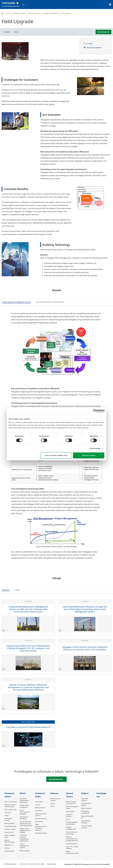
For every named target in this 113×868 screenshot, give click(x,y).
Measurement (40, 808)
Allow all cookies (89, 455)
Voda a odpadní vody (10, 836)
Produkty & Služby (19, 13)
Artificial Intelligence (70, 828)
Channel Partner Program (87, 827)
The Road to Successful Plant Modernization (27, 727)
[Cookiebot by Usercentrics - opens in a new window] (95, 411)
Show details (95, 448)
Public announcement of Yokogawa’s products (41, 827)
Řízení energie (25, 851)
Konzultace (39, 811)
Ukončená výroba (41, 833)
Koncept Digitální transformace (72, 823)
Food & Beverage (10, 826)
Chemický (8, 813)
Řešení (23, 793)
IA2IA (68, 819)
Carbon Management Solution (24, 846)
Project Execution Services (41, 815)
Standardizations (72, 844)
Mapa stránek (52, 864)
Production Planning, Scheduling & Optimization (24, 838)
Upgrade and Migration (51, 13)
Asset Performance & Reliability (25, 812)
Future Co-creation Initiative (72, 848)
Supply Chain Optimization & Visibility (25, 830)
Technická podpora (94, 48)
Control (38, 805)
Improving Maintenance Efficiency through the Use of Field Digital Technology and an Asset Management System (85, 609)
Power (7, 816)
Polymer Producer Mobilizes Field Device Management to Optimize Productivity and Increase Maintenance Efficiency (28, 687)
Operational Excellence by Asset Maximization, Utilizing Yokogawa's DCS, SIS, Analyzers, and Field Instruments (28, 648)
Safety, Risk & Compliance (24, 806)
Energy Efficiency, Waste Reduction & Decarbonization (26, 824)
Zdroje (53, 803)
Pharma (7, 848)
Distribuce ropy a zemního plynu (10, 806)
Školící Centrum (86, 808)
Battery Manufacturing (9, 841)
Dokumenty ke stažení (55, 799)
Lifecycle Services (34, 13)
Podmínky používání (10, 864)
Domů (8, 13)
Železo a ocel (9, 832)
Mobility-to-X (9, 845)
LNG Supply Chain (10, 809)
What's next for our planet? (71, 803)
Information (39, 802)
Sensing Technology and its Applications (71, 839)
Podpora (85, 793)
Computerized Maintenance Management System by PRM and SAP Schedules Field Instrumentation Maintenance (28, 609)
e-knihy (89, 44)
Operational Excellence (24, 818)
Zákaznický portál (87, 816)
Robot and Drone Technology (72, 833)
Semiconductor (9, 851)
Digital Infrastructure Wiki (72, 852)
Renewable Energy (8, 819)
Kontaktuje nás (103, 32)
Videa (52, 806)
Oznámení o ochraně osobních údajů (32, 864)
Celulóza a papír (10, 829)
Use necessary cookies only (56, 455)
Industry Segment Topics (72, 807)
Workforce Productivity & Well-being (24, 800)
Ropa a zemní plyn (11, 802)
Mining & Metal (9, 823)
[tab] (16, 302)
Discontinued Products (86, 822)
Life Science (39, 821)
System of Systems (69, 815)
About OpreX (70, 811)
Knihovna (54, 793)
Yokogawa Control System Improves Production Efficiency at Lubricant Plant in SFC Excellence (85, 648)
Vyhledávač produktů (85, 812)
